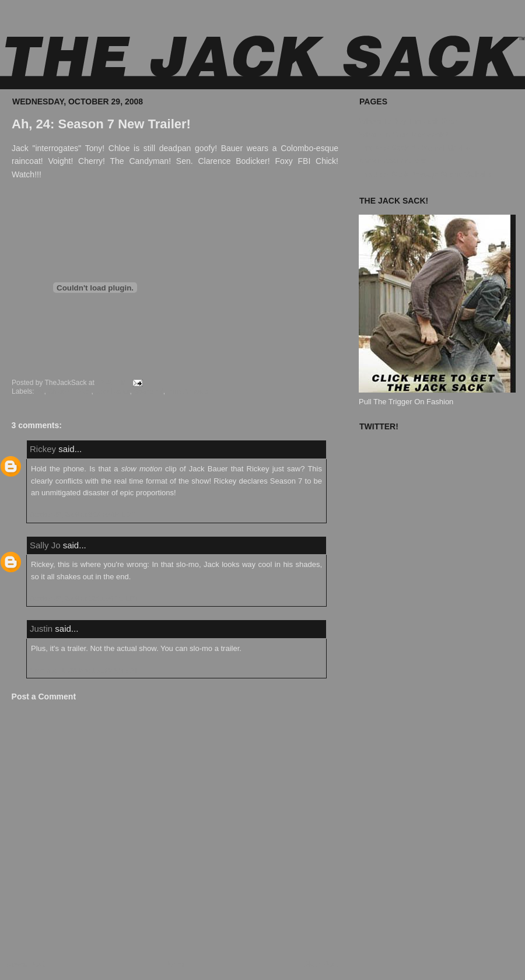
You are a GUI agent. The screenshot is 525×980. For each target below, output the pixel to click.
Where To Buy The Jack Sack (408, 121)
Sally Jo (45, 545)
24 (40, 391)
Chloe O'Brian (69, 391)
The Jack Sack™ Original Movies (414, 148)
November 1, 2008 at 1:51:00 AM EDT (84, 670)
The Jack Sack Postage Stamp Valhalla (425, 174)
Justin (41, 629)
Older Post (321, 964)
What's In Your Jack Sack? (404, 134)
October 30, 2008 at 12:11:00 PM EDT (84, 598)
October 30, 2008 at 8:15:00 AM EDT (82, 514)
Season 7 (148, 391)
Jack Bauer (112, 391)
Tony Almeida (188, 391)
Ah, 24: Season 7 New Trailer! (101, 124)
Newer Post (25, 964)
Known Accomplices (393, 161)
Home (174, 964)
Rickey (43, 449)
